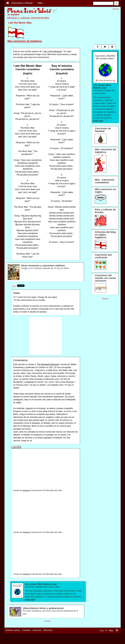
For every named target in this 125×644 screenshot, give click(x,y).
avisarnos (26, 490)
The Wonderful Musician (48, 364)
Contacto (26, 630)
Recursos (48, 630)
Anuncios (37, 630)
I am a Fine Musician (52, 51)
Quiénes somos (13, 630)
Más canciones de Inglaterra (25, 41)
